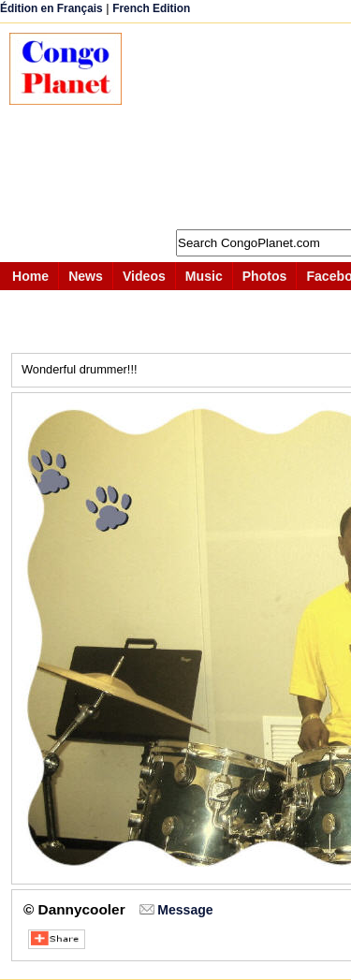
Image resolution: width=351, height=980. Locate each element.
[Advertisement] (246, 126)
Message (185, 910)
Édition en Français (51, 8)
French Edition (151, 8)
